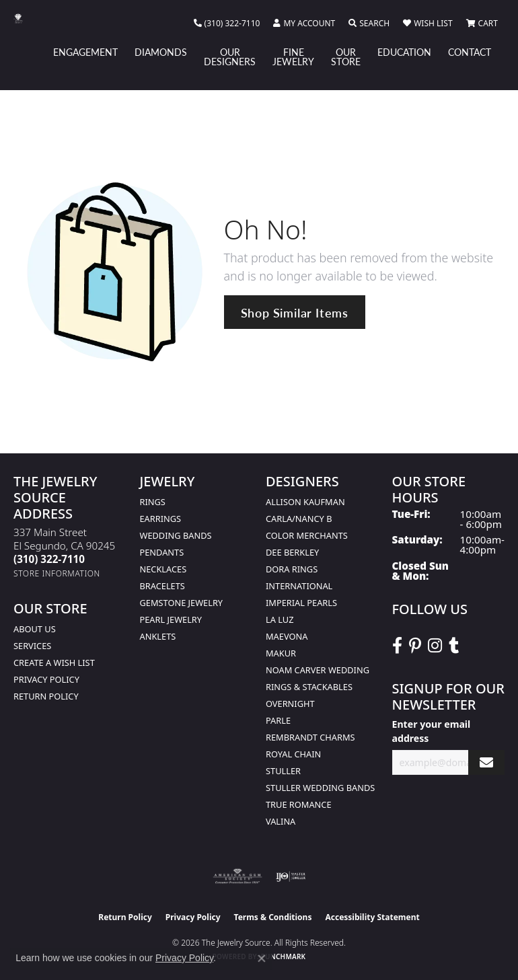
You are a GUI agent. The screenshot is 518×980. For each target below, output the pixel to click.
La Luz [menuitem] (280, 619)
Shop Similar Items (295, 312)
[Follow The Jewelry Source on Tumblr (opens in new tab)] (454, 646)
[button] (304, 24)
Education (404, 52)
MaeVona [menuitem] (287, 636)
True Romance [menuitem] (299, 804)
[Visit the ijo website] (291, 876)
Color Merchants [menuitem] (307, 535)
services (32, 646)
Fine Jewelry (293, 56)
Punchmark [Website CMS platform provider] (284, 956)
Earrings (161, 519)
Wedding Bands (176, 535)
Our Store (346, 56)
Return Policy (46, 696)
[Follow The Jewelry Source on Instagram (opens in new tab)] (435, 646)
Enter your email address (432, 731)
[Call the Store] (49, 559)
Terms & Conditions (273, 917)
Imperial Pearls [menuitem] (301, 603)
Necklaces (163, 569)
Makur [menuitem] (281, 653)
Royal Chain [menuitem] (293, 754)
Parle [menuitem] (278, 720)
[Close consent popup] (262, 958)
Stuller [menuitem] (283, 771)
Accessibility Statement (372, 917)
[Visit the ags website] (237, 876)
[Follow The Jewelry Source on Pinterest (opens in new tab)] (415, 646)
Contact (470, 52)
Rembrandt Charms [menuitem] (310, 737)
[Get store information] (57, 573)
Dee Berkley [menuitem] (292, 552)
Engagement (85, 52)
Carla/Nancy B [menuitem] (299, 519)
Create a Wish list (54, 663)
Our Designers (230, 56)
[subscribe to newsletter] (486, 762)
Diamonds (161, 52)
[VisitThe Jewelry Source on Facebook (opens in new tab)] (397, 646)
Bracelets (162, 586)
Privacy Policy (46, 679)
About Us (35, 629)
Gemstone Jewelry (182, 603)
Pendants (162, 552)
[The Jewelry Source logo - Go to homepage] (25, 18)
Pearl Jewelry (171, 619)
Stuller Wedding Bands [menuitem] (320, 788)
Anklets (158, 636)
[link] (227, 24)
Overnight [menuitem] (290, 704)
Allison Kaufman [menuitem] (305, 502)
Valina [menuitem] (281, 821)
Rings (153, 502)
